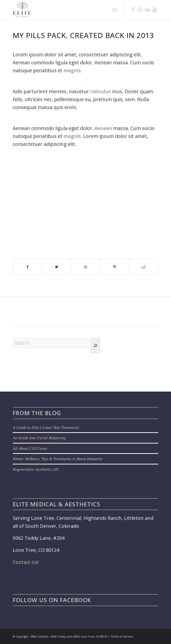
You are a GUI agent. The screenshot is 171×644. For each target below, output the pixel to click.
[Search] (95, 345)
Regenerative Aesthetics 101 (36, 469)
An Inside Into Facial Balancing (39, 438)
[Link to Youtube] (155, 10)
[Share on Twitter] (57, 267)
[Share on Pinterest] (115, 267)
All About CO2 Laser (30, 448)
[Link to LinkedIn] (147, 10)
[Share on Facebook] (27, 267)
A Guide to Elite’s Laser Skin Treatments (46, 428)
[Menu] (115, 10)
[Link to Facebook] (133, 10)
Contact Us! (26, 562)
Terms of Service (122, 636)
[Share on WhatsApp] (85, 267)
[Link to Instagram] (140, 10)
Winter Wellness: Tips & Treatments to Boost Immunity (57, 459)
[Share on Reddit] (143, 267)
